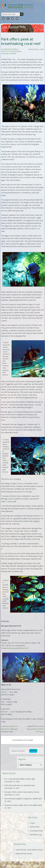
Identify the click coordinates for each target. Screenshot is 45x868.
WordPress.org (36, 835)
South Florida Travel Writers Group (29, 850)
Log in (32, 823)
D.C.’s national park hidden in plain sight (20, 779)
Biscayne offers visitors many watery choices (22, 792)
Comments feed (36, 831)
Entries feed (35, 827)
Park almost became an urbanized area (20, 785)
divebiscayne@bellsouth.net (17, 648)
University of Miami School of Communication (25, 866)
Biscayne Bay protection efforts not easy (35, 729)
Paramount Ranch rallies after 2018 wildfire (21, 805)
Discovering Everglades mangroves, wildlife (21, 799)
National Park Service (24, 854)
